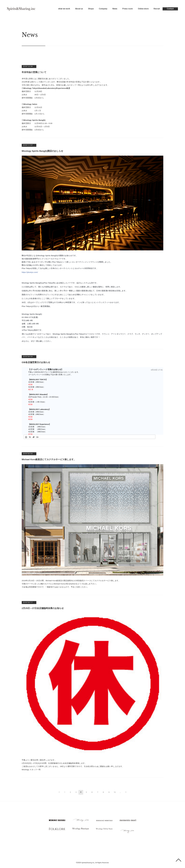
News (115, 9)
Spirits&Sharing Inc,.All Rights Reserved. (95, 860)
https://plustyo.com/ (30, 272)
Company (103, 9)
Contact (170, 9)
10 (115, 792)
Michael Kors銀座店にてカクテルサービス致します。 (50, 459)
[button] (26, 437)
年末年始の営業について (35, 72)
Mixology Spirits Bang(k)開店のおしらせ (44, 151)
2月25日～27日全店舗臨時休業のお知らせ (44, 608)
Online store (143, 9)
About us (79, 9)
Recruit (157, 9)
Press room (128, 9)
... (121, 792)
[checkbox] (152, 437)
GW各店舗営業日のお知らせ (37, 362)
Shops (91, 9)
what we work (64, 9)
